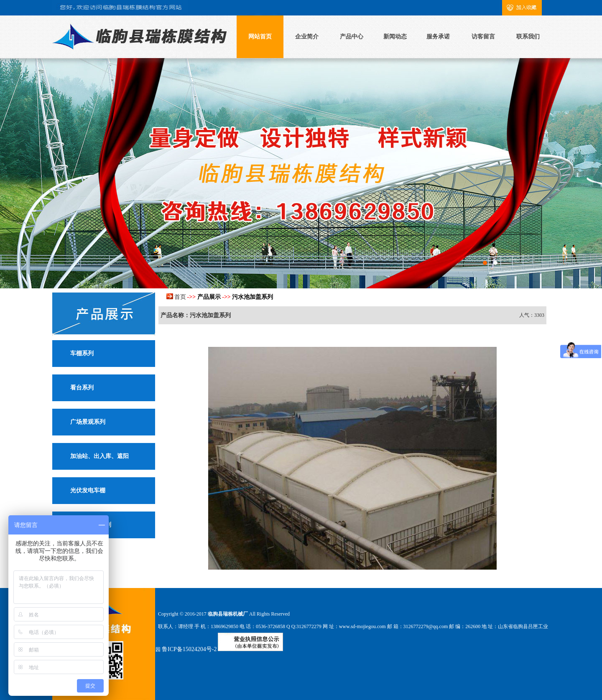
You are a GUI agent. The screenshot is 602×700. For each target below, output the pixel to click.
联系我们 (528, 37)
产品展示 (209, 297)
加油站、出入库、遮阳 (99, 456)
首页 (180, 297)
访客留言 (483, 37)
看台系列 (82, 388)
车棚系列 (82, 353)
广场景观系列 (88, 422)
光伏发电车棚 (88, 490)
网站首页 (260, 37)
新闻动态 (395, 37)
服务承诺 (438, 37)
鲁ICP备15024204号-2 (189, 649)
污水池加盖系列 (253, 297)
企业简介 (307, 37)
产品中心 (352, 37)
